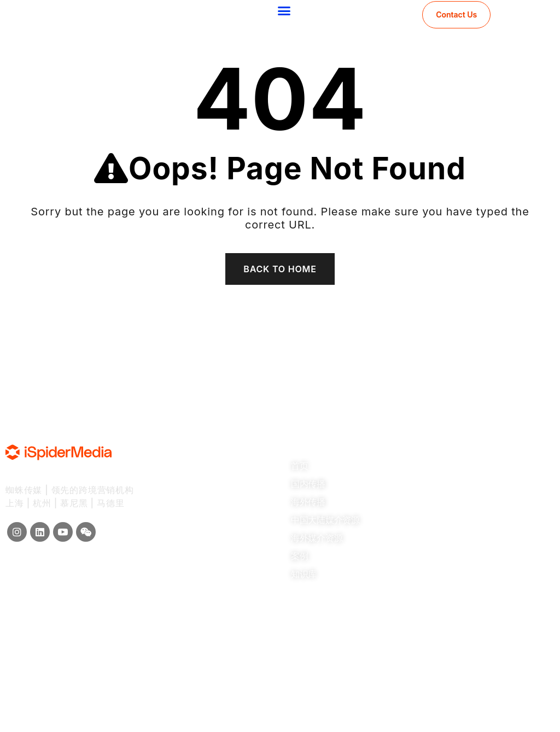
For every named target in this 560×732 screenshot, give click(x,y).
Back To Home (280, 269)
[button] (284, 11)
